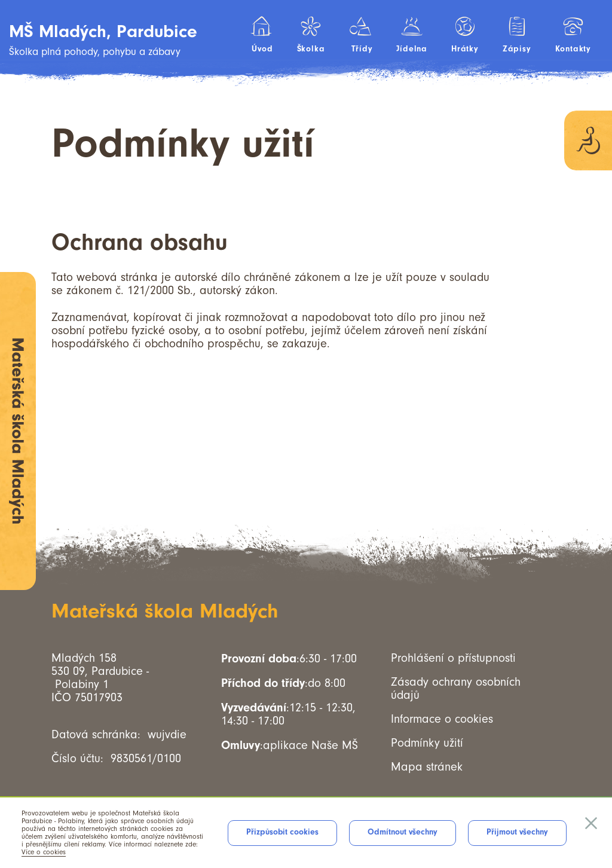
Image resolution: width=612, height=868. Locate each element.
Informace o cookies (442, 719)
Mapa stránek (427, 767)
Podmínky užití (427, 743)
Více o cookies (44, 852)
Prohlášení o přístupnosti (453, 658)
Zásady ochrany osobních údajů (456, 689)
